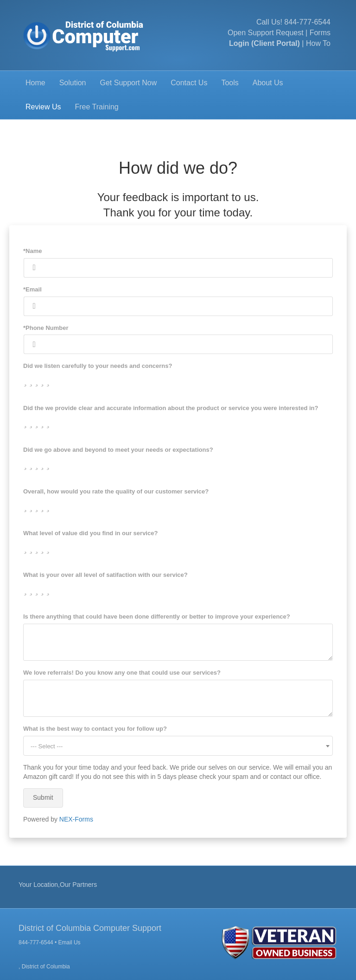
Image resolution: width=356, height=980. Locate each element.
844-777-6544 (307, 22)
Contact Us (189, 83)
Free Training (96, 107)
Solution (73, 83)
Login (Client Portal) (264, 43)
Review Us (43, 107)
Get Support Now (129, 83)
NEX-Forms (76, 819)
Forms (320, 33)
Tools (230, 83)
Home (35, 83)
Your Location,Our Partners (58, 885)
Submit (43, 797)
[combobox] (178, 746)
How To (318, 43)
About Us (268, 83)
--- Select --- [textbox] (47, 746)
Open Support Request (266, 33)
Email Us (70, 942)
